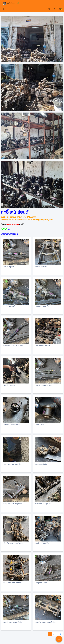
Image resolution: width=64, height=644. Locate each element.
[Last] (61, 634)
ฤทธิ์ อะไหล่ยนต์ (11, 3)
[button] (3, 9)
